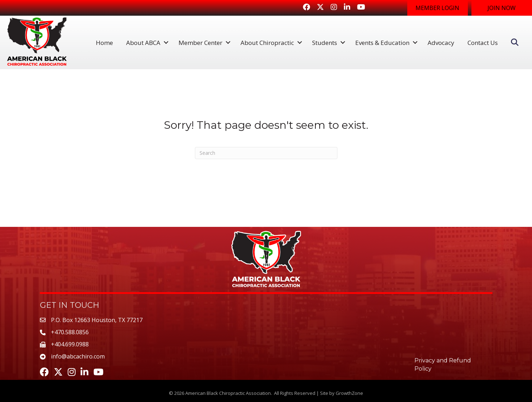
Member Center (200, 43)
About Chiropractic (267, 43)
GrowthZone (349, 393)
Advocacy (441, 43)
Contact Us (483, 43)
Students (325, 43)
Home (104, 43)
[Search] (266, 153)
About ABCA (143, 43)
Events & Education (382, 43)
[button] (438, 8)
